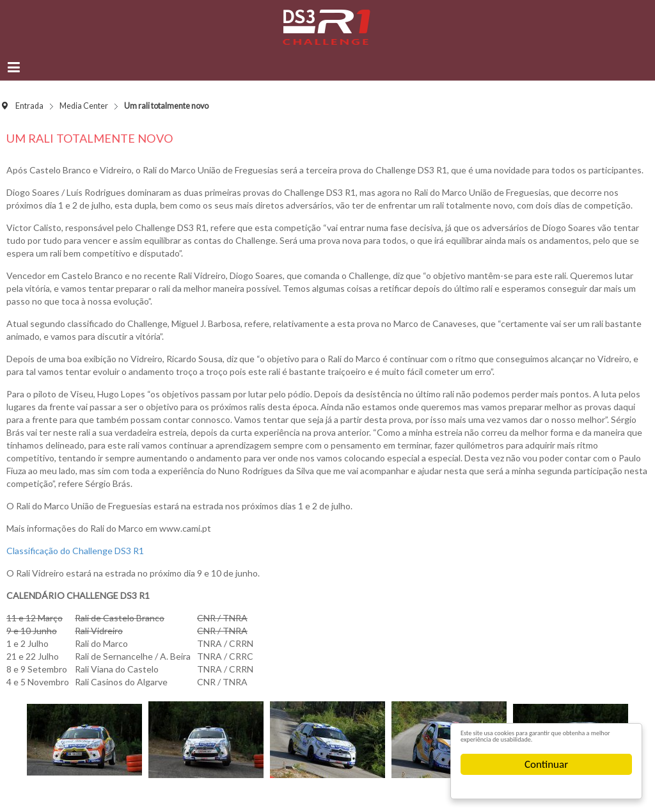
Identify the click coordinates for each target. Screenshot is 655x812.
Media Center (84, 106)
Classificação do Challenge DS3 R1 (75, 551)
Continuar (546, 764)
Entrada (29, 106)
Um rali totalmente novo (90, 138)
